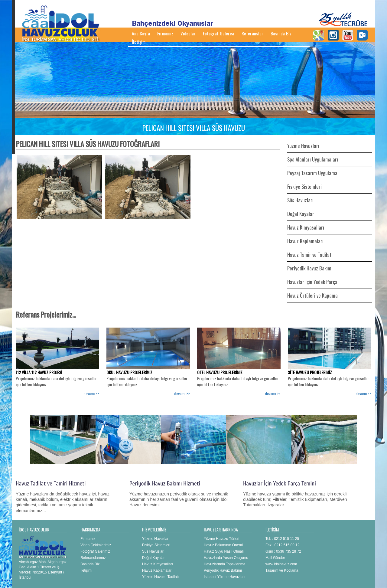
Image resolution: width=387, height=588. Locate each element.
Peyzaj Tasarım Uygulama (312, 173)
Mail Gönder (275, 558)
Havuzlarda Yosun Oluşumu (226, 558)
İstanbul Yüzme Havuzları (224, 577)
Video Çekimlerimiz (96, 545)
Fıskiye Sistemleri (304, 186)
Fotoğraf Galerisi (219, 33)
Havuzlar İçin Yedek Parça (312, 282)
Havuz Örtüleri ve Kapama (312, 295)
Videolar (188, 33)
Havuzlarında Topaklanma (224, 564)
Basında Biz (281, 33)
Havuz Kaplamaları (305, 241)
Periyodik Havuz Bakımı (310, 268)
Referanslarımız (93, 558)
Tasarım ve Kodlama (282, 570)
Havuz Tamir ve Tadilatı (310, 255)
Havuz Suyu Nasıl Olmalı (224, 551)
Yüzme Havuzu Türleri (221, 539)
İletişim (139, 42)
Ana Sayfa (141, 33)
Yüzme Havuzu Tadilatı (160, 577)
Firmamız (165, 33)
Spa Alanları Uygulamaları (313, 159)
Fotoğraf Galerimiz (95, 551)
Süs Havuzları (300, 200)
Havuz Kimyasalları (306, 227)
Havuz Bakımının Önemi (223, 545)
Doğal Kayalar (301, 214)
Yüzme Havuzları (303, 146)
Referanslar (252, 33)
